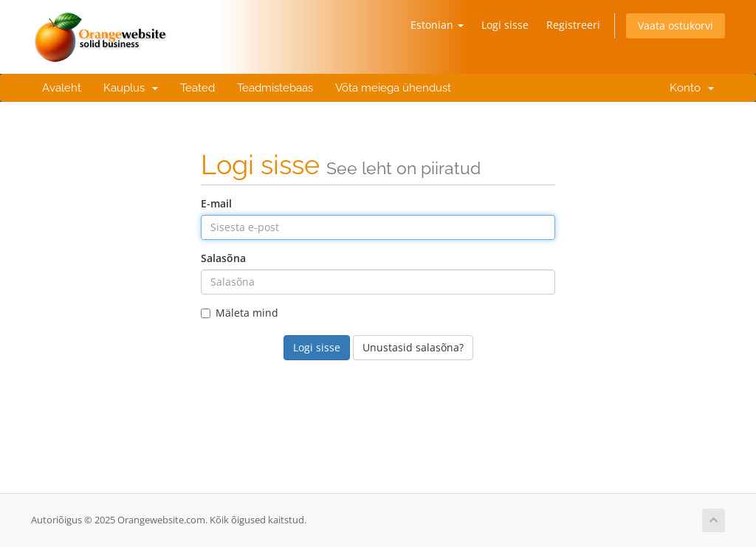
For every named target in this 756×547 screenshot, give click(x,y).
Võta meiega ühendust (393, 88)
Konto (689, 88)
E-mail (216, 203)
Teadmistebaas (275, 88)
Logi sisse (505, 25)
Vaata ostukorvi (676, 25)
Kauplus (131, 88)
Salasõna (223, 258)
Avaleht (62, 88)
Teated (197, 88)
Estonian (437, 25)
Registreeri (573, 25)
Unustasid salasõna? (413, 347)
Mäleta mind (240, 313)
